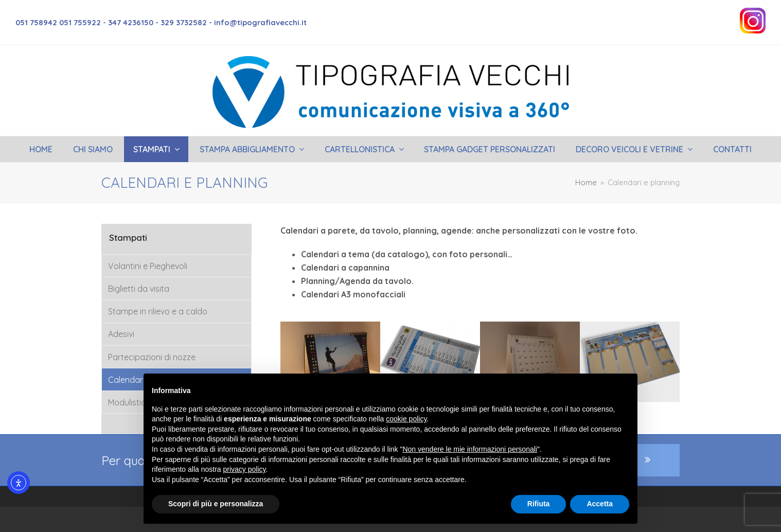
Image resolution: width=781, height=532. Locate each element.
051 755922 (80, 22)
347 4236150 (131, 22)
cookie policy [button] (406, 419)
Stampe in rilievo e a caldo (158, 311)
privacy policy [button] (245, 469)
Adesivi (121, 334)
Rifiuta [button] (539, 504)
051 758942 (37, 22)
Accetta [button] (600, 504)
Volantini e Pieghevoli (148, 266)
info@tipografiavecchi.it (260, 22)
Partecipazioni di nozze (152, 357)
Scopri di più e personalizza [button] (216, 504)
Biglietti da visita (139, 289)
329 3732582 (184, 22)
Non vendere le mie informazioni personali (469, 449)
